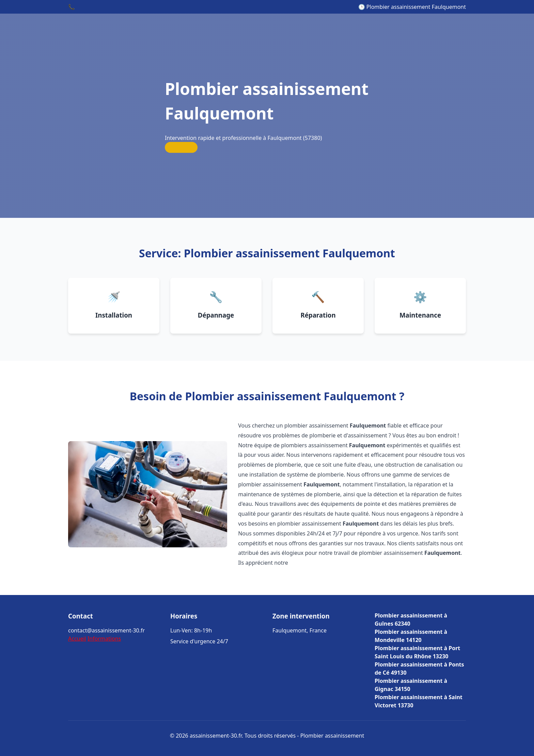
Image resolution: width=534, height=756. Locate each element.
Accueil (77, 639)
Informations (104, 639)
